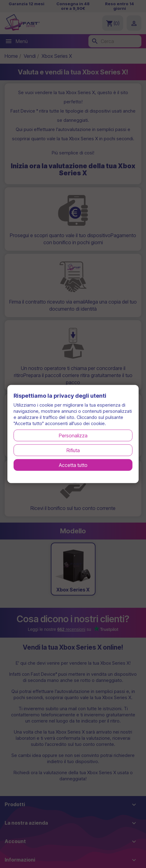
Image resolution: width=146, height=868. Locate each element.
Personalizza (73, 435)
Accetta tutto (73, 465)
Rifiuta (73, 450)
